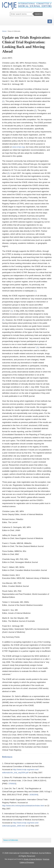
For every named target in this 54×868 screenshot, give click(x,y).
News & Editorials (11, 840)
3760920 (12, 784)
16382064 (34, 795)
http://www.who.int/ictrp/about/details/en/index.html (23, 806)
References (7, 757)
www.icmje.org (18, 147)
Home (4, 31)
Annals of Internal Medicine (33, 859)
